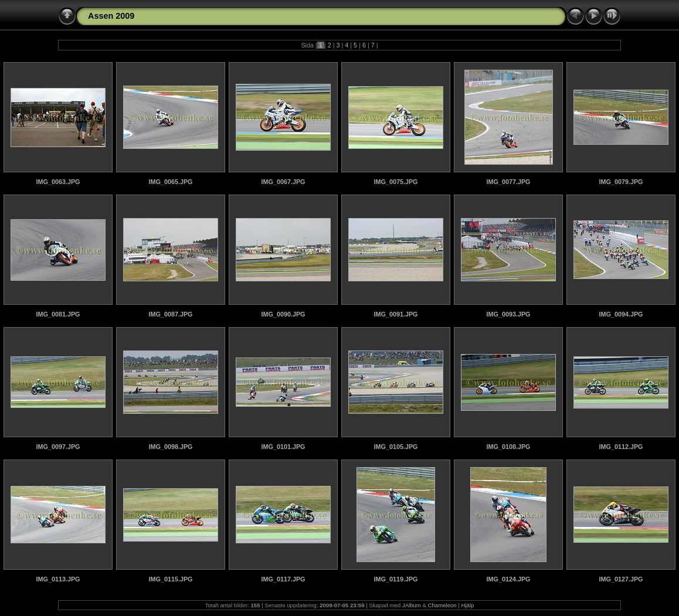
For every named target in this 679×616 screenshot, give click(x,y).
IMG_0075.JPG (395, 182)
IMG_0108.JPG (508, 447)
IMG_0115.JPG (170, 579)
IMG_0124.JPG (508, 579)
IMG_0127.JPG (621, 579)
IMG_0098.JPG (170, 447)
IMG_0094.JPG (621, 314)
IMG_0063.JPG (58, 182)
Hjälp (468, 605)
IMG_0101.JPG (283, 447)
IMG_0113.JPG (58, 579)
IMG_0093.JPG (508, 314)
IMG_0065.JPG (170, 182)
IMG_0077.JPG (508, 182)
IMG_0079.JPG (621, 182)
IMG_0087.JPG (170, 314)
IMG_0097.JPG (58, 447)
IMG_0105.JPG (395, 447)
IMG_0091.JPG (395, 314)
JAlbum (412, 605)
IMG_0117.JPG (283, 579)
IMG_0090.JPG (283, 314)
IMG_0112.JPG (621, 447)
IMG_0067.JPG (283, 182)
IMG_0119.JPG (395, 579)
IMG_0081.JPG (58, 314)
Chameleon (442, 605)
